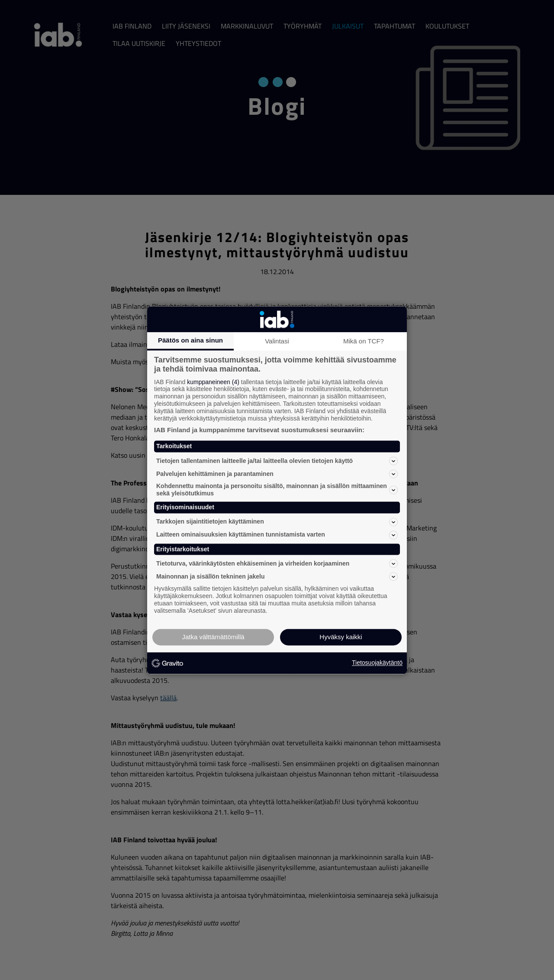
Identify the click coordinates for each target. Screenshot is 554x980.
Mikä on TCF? (364, 341)
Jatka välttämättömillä (213, 637)
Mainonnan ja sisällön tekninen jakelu (277, 577)
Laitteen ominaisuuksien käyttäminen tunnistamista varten (277, 535)
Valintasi (277, 341)
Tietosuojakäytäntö (377, 663)
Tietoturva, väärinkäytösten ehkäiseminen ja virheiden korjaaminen (277, 564)
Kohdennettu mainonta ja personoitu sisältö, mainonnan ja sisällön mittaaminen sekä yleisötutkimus (277, 490)
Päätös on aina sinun (190, 340)
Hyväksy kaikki (341, 637)
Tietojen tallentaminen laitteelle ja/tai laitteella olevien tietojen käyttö (277, 461)
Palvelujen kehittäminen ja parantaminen (277, 474)
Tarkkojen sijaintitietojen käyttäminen (277, 522)
